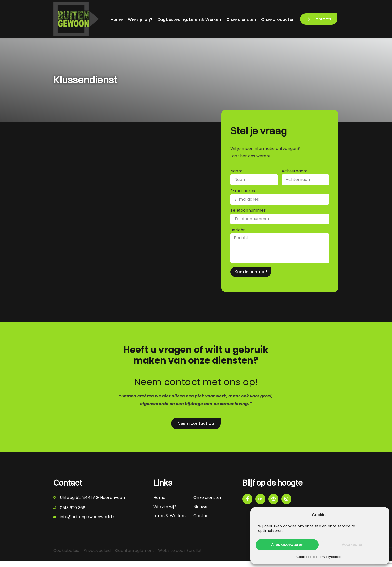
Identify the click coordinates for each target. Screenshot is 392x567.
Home (117, 19)
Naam (236, 171)
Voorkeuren (353, 545)
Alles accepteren (287, 545)
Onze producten (278, 19)
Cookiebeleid (307, 557)
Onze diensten (241, 19)
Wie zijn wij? (140, 19)
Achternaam (295, 171)
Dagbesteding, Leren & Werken (189, 19)
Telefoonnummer (248, 213)
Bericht (238, 233)
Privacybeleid (330, 557)
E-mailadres (243, 192)
